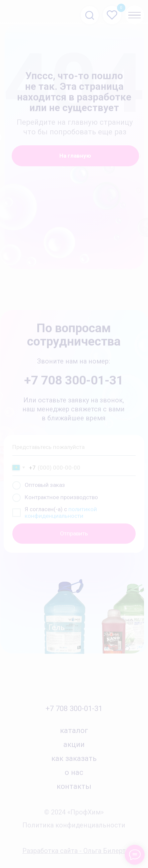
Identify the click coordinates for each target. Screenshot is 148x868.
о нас (74, 772)
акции (74, 744)
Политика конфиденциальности (74, 825)
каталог (74, 730)
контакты (74, 786)
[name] (74, 447)
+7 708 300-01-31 (74, 708)
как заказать (74, 758)
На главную (75, 156)
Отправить (74, 533)
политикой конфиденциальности (61, 512)
